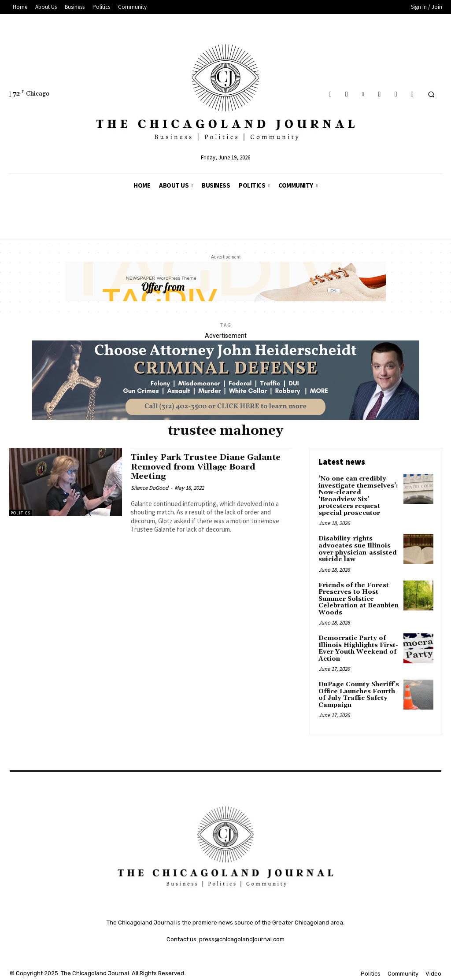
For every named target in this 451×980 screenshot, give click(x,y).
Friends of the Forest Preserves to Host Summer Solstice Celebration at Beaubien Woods (358, 598)
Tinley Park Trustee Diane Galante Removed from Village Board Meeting (208, 466)
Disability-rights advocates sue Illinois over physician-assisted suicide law (357, 549)
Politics (20, 513)
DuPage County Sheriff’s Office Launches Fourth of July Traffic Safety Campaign (358, 694)
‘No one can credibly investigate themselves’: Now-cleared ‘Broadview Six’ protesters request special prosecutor (358, 496)
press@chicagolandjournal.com (242, 938)
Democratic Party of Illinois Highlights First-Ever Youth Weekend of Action (358, 647)
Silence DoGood (150, 487)
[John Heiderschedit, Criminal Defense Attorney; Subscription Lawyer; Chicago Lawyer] (225, 418)
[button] (431, 94)
